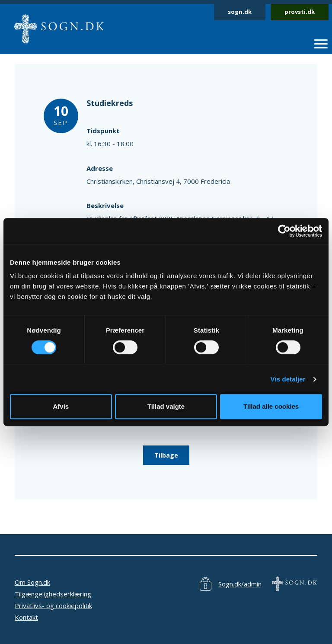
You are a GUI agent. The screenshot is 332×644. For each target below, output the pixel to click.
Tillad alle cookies (271, 406)
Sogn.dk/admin (240, 584)
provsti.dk (300, 12)
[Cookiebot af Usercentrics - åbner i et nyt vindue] (284, 231)
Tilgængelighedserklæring (53, 594)
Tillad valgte (166, 406)
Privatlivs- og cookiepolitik (53, 606)
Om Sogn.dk (32, 582)
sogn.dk (240, 12)
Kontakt (26, 617)
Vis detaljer (288, 379)
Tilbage (166, 455)
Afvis (61, 406)
